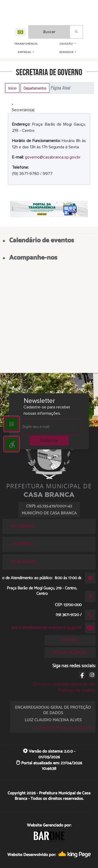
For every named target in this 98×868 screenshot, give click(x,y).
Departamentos (35, 88)
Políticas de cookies (77, 690)
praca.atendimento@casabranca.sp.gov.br (46, 628)
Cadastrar (49, 440)
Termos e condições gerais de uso (64, 684)
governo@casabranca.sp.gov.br (53, 157)
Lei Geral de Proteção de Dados (62, 727)
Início (12, 88)
